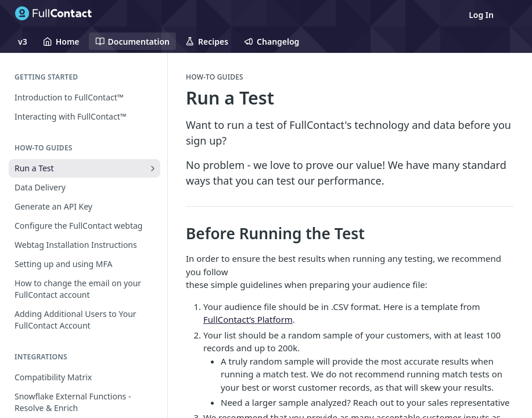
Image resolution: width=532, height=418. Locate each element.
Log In (481, 15)
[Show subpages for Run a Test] (153, 168)
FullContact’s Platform (248, 319)
